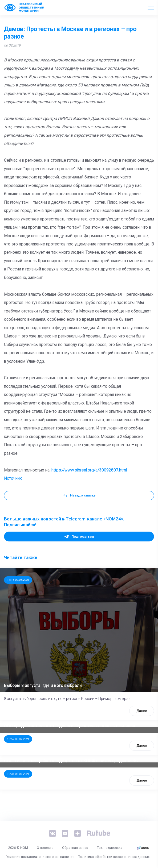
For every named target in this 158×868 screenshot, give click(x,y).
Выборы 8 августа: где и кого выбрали (43, 686)
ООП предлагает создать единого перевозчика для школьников (70, 726)
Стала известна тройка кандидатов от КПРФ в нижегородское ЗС (71, 761)
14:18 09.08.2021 (18, 580)
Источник (13, 478)
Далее (142, 711)
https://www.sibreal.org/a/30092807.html (89, 470)
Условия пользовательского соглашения (40, 857)
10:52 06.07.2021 (18, 739)
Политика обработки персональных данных (114, 857)
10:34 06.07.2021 (18, 774)
